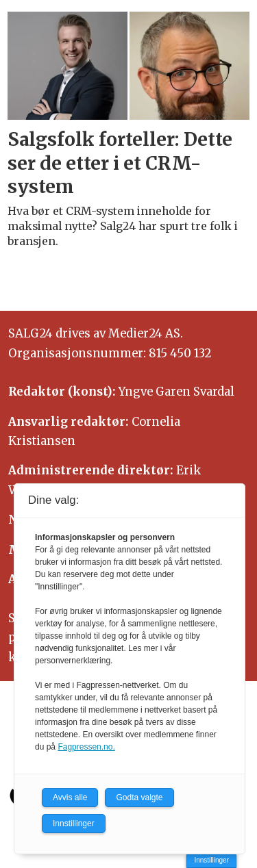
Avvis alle (70, 797)
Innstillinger (211, 860)
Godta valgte (139, 797)
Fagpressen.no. (86, 747)
